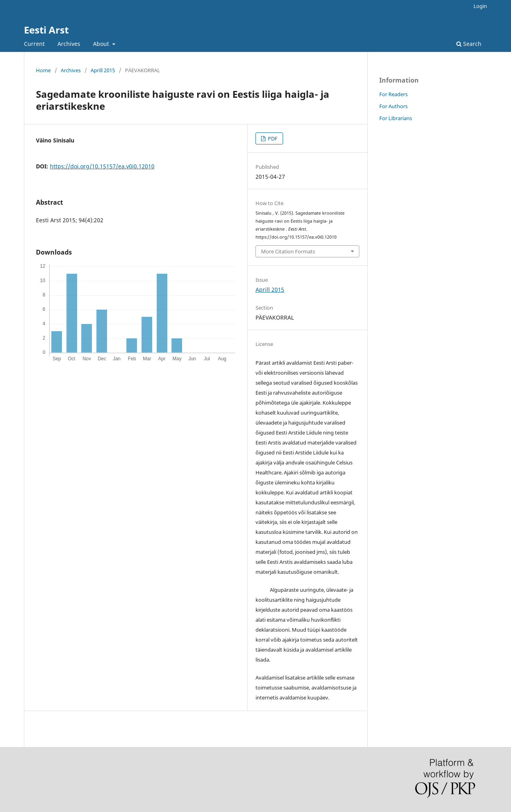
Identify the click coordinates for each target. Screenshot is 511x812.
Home (43, 70)
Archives (69, 44)
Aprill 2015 (103, 70)
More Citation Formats (288, 251)
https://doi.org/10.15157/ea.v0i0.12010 (102, 166)
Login (480, 6)
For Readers (393, 94)
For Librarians (396, 118)
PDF (272, 138)
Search (469, 44)
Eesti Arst (46, 30)
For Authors (393, 106)
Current (34, 44)
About (102, 44)
